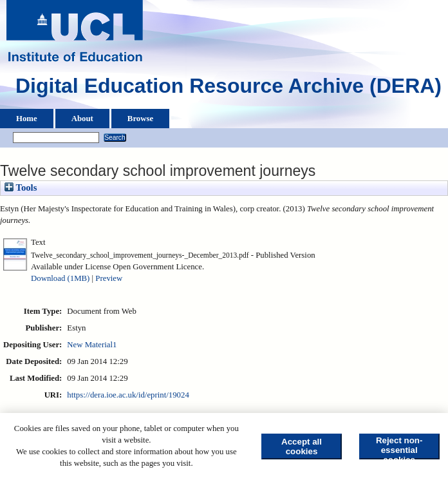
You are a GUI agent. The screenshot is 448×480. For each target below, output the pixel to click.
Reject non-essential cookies (399, 447)
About (82, 119)
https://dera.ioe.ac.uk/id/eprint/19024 (128, 395)
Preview (109, 278)
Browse (140, 119)
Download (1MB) (60, 278)
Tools (21, 187)
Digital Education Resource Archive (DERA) (229, 89)
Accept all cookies (302, 446)
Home (27, 119)
